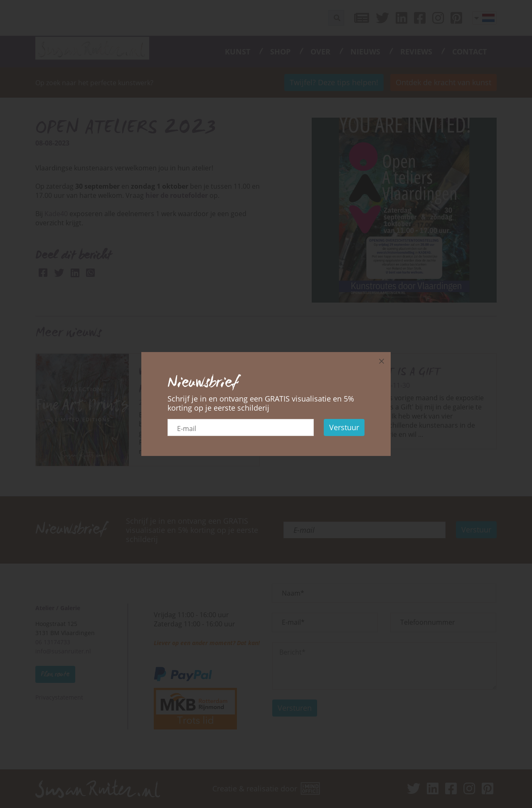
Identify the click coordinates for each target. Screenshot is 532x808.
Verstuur (344, 427)
